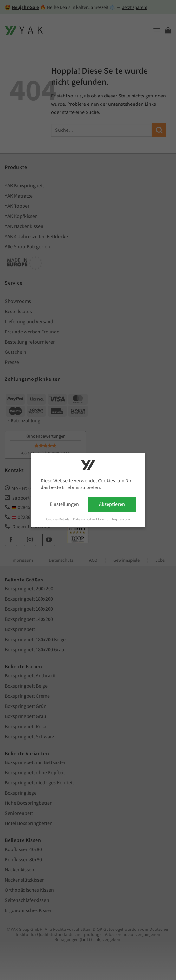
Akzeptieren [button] (112, 504)
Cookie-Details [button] (58, 519)
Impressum (121, 519)
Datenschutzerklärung (91, 519)
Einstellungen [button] (64, 504)
